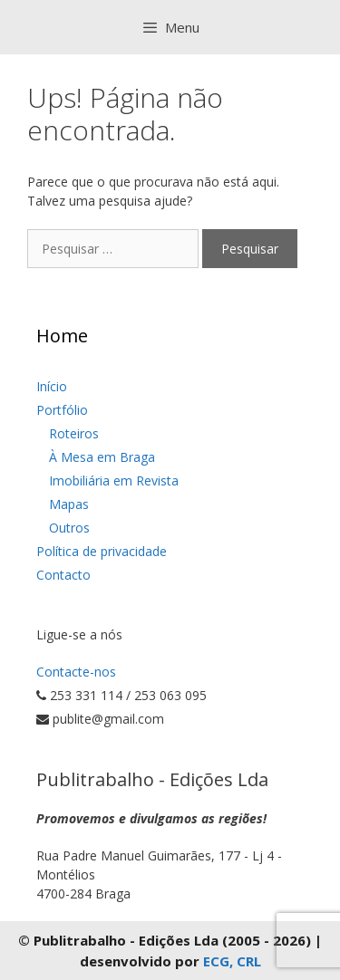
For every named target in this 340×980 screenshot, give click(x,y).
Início (52, 386)
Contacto (63, 575)
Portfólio (62, 410)
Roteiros (74, 433)
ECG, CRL (232, 961)
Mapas (69, 504)
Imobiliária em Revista (114, 480)
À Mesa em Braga (102, 457)
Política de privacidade (102, 551)
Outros (69, 528)
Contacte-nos (76, 672)
